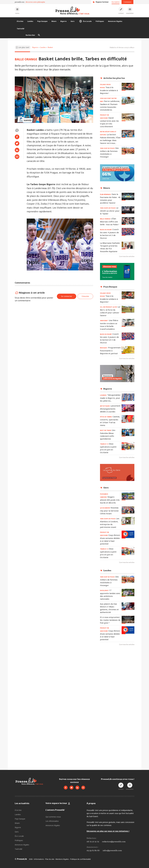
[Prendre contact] (121, 10)
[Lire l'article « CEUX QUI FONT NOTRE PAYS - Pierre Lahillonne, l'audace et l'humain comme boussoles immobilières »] (128, 101)
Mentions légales (62, 859)
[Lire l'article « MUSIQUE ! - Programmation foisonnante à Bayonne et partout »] (128, 350)
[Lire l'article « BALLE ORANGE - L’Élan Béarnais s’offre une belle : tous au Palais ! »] (128, 221)
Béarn (54, 21)
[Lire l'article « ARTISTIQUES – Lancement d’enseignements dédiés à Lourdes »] (128, 408)
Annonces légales (115, 21)
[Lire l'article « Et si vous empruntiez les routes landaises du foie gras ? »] (128, 620)
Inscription (116, 2)
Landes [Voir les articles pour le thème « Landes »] (43, 47)
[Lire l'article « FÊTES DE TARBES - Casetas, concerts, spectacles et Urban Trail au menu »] (128, 419)
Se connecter (67, 296)
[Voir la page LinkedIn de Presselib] (77, 788)
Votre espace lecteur (57, 803)
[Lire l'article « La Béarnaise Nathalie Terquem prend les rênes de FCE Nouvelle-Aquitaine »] (128, 245)
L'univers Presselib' (55, 810)
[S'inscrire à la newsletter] (130, 10)
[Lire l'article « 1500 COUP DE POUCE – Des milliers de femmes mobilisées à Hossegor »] (128, 151)
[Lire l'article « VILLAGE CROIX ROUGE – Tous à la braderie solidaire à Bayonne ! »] (128, 87)
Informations (39, 859)
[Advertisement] (117, 689)
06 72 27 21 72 (93, 842)
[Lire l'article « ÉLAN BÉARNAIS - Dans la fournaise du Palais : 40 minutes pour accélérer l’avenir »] (128, 197)
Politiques (100, 21)
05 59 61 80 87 (93, 850)
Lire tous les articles (127, 256)
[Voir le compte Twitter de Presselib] (72, 788)
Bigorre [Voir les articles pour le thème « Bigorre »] (35, 47)
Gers (73, 21)
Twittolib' (21, 29)
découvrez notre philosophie (35, 2)
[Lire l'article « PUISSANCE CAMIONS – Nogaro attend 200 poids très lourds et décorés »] (128, 496)
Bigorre (63, 21)
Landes (30, 21)
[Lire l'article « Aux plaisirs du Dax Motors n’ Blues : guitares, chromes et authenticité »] (128, 606)
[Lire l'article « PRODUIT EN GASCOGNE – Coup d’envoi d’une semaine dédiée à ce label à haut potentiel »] (128, 535)
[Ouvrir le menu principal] (17, 10)
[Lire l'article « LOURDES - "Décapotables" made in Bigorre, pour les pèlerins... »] (128, 397)
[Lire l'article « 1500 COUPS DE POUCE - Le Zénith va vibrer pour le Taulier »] (128, 210)
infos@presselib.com (112, 850)
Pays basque (42, 21)
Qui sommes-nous (53, 817)
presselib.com (20, 2)
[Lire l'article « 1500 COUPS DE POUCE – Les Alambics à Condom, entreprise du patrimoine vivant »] (128, 521)
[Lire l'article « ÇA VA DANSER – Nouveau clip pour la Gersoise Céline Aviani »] (128, 510)
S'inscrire (85, 296)
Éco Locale (85, 21)
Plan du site (50, 859)
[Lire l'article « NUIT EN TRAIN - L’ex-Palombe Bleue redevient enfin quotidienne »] (128, 433)
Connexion (127, 2)
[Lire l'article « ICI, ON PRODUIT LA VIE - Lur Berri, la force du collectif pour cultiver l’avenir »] (128, 309)
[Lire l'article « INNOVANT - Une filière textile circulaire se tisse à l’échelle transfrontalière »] (128, 323)
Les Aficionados (52, 821)
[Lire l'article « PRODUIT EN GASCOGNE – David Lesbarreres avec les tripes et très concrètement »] (128, 117)
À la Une (20, 21)
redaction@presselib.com (114, 842)
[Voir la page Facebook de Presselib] (66, 788)
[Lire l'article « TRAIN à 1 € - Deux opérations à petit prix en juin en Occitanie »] (128, 446)
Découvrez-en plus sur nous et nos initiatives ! (108, 831)
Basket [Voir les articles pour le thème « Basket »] (50, 47)
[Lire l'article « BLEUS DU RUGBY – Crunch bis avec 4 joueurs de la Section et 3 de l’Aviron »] (128, 232)
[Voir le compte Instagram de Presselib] (83, 788)
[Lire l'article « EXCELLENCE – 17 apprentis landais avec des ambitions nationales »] (128, 593)
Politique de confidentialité (80, 859)
